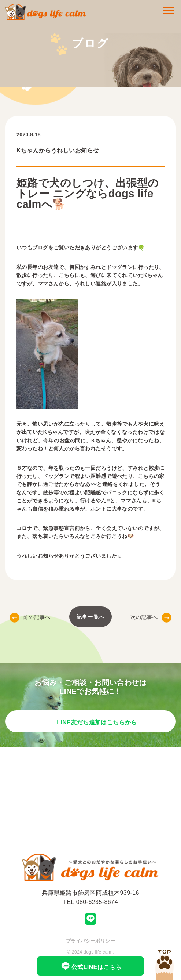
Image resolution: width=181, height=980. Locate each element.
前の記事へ (30, 617)
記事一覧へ (90, 617)
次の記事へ (151, 617)
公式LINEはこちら (91, 966)
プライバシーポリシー (90, 941)
